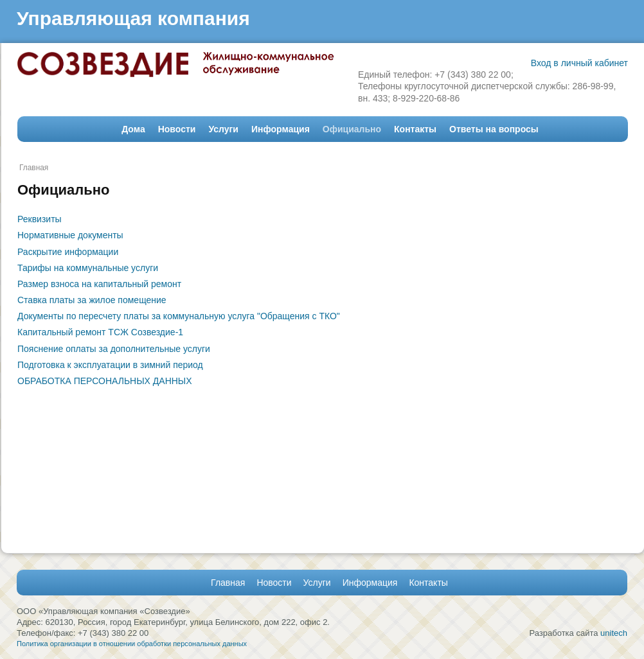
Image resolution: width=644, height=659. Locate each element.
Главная (34, 168)
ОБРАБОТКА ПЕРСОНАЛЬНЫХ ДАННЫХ (105, 381)
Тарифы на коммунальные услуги (88, 268)
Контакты (415, 129)
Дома (133, 129)
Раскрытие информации (68, 252)
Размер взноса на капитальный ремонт (99, 284)
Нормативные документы (70, 235)
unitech (614, 633)
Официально (352, 129)
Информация (281, 129)
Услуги (223, 129)
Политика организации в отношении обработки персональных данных (132, 644)
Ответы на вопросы (494, 129)
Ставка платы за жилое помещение (92, 300)
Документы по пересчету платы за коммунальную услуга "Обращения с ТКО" (179, 316)
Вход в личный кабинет (579, 63)
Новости (177, 129)
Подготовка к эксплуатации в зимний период (110, 365)
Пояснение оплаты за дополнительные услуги (114, 349)
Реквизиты (40, 219)
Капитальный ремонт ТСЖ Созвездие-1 (100, 332)
